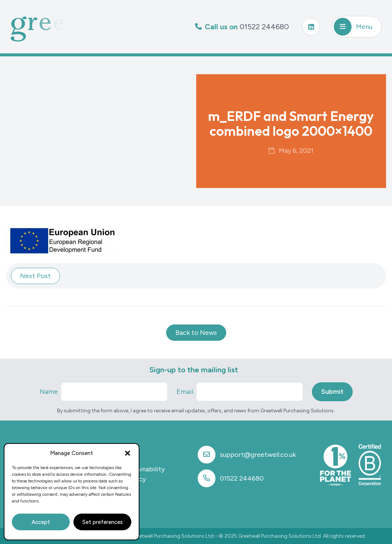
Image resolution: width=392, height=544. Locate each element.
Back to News (196, 333)
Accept (41, 522)
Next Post (35, 276)
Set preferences (103, 522)
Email (185, 392)
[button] (128, 453)
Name (49, 392)
